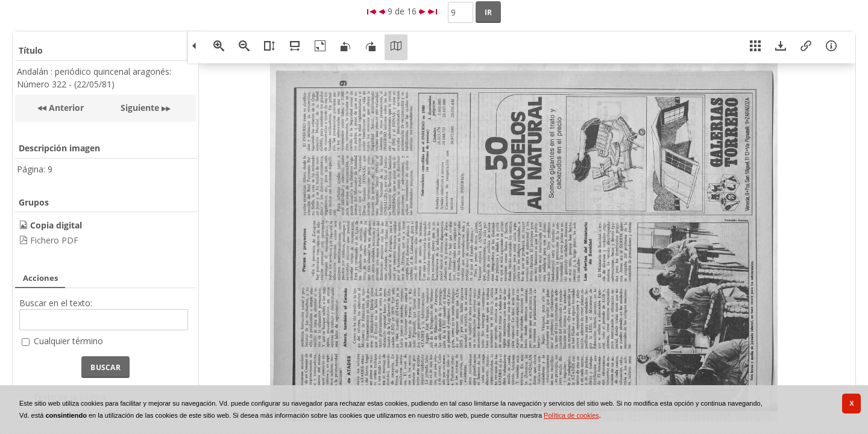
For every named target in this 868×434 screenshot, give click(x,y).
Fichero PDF (54, 240)
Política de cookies (571, 415)
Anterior (65, 108)
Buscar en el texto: (56, 303)
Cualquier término (68, 341)
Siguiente (140, 108)
